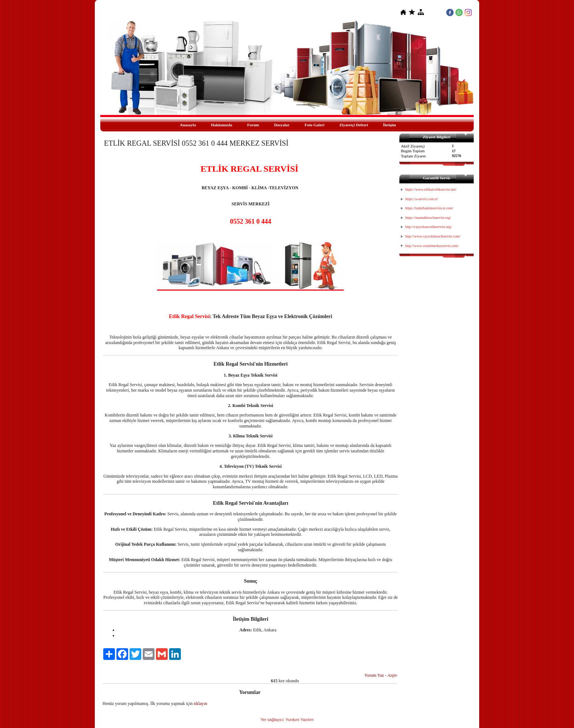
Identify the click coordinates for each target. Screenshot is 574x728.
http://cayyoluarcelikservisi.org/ (428, 227)
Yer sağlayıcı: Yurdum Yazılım (287, 720)
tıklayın (200, 703)
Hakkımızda (221, 125)
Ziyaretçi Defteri (354, 125)
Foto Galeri (314, 125)
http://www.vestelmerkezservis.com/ (432, 246)
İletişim (389, 125)
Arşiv (392, 675)
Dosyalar (282, 125)
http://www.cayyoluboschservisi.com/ (433, 236)
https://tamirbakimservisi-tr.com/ (429, 208)
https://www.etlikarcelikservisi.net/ (431, 189)
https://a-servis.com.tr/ (422, 199)
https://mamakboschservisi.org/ (428, 218)
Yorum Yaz (374, 675)
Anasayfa (188, 125)
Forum (253, 125)
